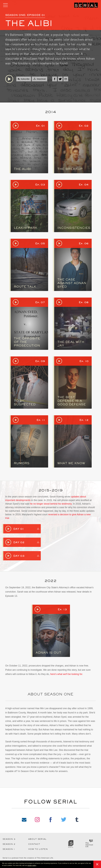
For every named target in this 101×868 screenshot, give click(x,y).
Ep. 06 (84, 243)
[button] (37, 866)
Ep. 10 (84, 361)
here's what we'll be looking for (66, 674)
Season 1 (9, 849)
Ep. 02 (84, 126)
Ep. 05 (40, 243)
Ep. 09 (40, 361)
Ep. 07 (40, 302)
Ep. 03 (40, 184)
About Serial (37, 839)
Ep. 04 (84, 184)
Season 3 (9, 839)
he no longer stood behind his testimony (51, 504)
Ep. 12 (84, 420)
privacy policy (32, 865)
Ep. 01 (40, 126)
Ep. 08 (84, 302)
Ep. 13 (62, 609)
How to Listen (38, 849)
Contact (34, 844)
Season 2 (9, 844)
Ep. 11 (41, 420)
